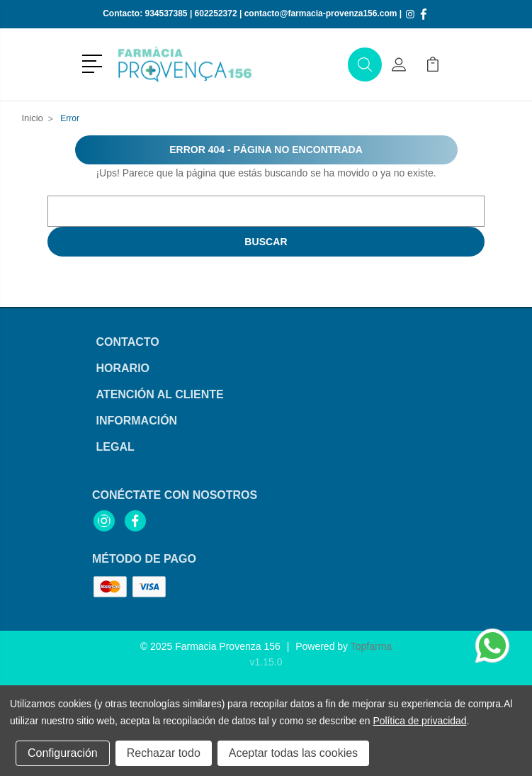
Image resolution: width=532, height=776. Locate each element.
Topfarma (371, 646)
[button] (95, 62)
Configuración (63, 753)
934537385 (166, 13)
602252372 (216, 13)
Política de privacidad (419, 721)
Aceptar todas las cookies (293, 753)
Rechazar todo (164, 753)
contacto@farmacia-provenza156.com (321, 13)
